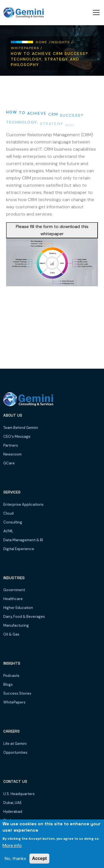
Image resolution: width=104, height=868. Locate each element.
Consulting (13, 522)
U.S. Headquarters (19, 794)
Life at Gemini (15, 744)
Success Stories (17, 693)
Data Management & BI (23, 540)
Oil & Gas (11, 634)
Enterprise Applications (23, 504)
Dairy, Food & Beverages (24, 617)
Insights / (62, 42)
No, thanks (15, 858)
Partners (11, 445)
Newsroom (12, 454)
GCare (9, 463)
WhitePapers (14, 702)
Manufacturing (16, 625)
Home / (43, 42)
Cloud (8, 513)
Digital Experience (19, 549)
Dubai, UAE (12, 803)
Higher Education (18, 608)
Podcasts (11, 676)
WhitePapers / (27, 48)
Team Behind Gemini (21, 428)
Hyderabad (13, 812)
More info (12, 845)
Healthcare (13, 599)
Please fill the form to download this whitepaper (52, 230)
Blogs (8, 684)
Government (14, 590)
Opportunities (15, 752)
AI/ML (8, 531)
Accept (39, 858)
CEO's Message (17, 436)
